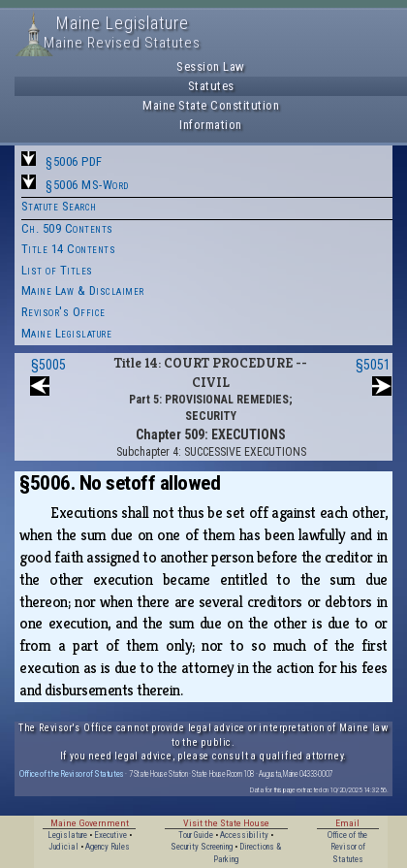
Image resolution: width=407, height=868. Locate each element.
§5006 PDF (74, 161)
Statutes (211, 86)
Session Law (211, 66)
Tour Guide (196, 835)
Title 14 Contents (69, 249)
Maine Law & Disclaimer (83, 290)
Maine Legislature (67, 333)
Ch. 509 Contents (67, 228)
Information (211, 125)
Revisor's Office (63, 312)
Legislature (67, 835)
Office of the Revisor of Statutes (72, 773)
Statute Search (59, 206)
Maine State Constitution (211, 105)
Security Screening (202, 847)
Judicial (63, 847)
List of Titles (57, 270)
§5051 (373, 365)
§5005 (48, 365)
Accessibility (244, 835)
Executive (110, 835)
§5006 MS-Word (87, 185)
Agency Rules (108, 847)
